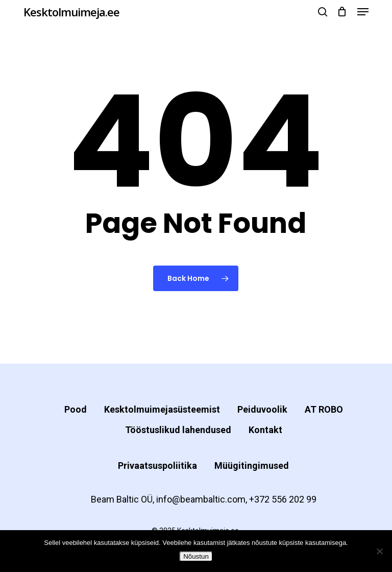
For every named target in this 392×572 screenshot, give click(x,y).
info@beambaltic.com (201, 499)
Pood (76, 409)
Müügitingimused (252, 466)
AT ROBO (324, 409)
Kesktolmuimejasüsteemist (162, 409)
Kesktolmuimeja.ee (71, 12)
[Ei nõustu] (379, 551)
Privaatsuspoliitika (157, 466)
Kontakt (265, 430)
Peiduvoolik (262, 409)
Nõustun (196, 556)
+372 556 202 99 (283, 499)
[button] (363, 12)
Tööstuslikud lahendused (178, 430)
